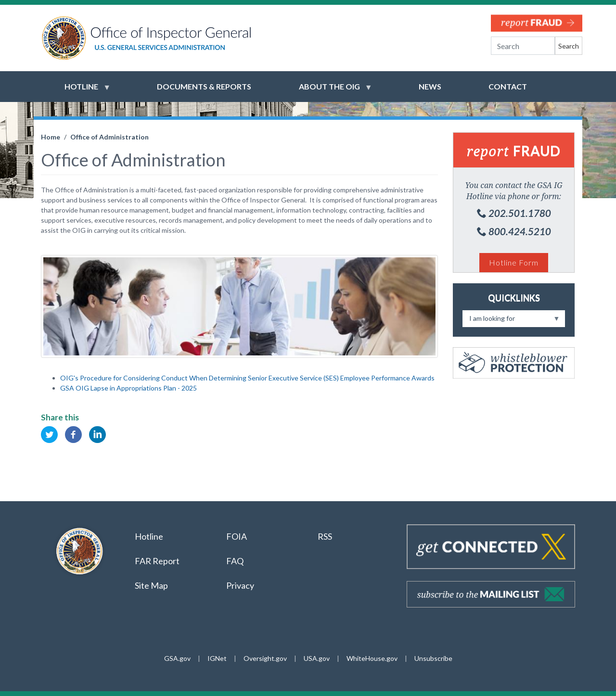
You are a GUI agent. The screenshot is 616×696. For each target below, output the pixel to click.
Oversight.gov (265, 658)
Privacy (240, 585)
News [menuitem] (430, 86)
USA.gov (317, 658)
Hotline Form (514, 262)
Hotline (149, 536)
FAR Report (157, 561)
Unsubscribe (433, 658)
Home (51, 137)
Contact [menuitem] (508, 86)
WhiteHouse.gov (372, 658)
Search (569, 46)
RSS (326, 536)
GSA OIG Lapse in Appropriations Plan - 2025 (128, 388)
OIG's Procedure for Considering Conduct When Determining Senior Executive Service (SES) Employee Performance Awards (247, 378)
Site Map (151, 585)
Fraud (514, 151)
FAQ (235, 561)
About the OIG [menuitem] (329, 91)
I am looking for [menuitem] (511, 321)
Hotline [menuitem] (81, 91)
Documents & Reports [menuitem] (204, 86)
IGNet (217, 658)
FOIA (237, 536)
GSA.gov (177, 658)
